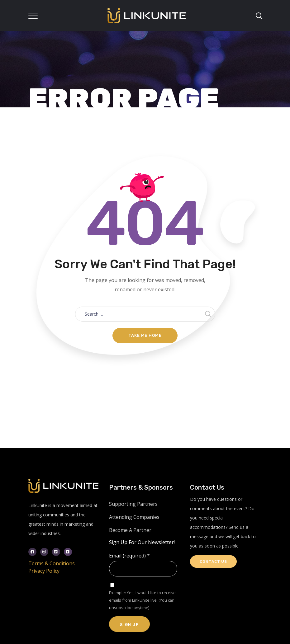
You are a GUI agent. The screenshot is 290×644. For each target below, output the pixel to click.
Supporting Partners (133, 504)
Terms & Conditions (52, 563)
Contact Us (213, 562)
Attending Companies (134, 517)
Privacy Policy (44, 571)
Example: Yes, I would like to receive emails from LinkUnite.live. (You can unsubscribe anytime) (142, 600)
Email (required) (129, 556)
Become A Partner (130, 530)
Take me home (145, 335)
